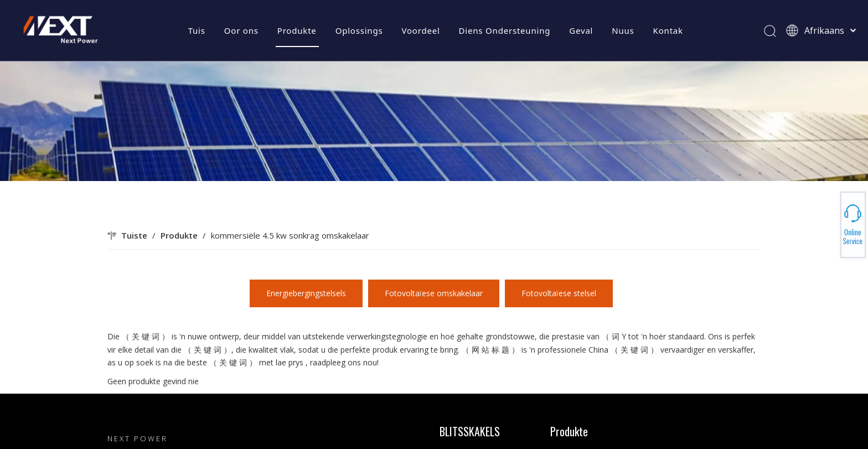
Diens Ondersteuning (505, 30)
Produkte (297, 30)
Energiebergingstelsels (306, 293)
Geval (581, 30)
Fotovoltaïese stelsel (559, 293)
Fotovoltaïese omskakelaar (434, 293)
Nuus (623, 30)
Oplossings (359, 30)
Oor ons (241, 30)
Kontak (668, 30)
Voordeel (420, 30)
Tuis (197, 30)
